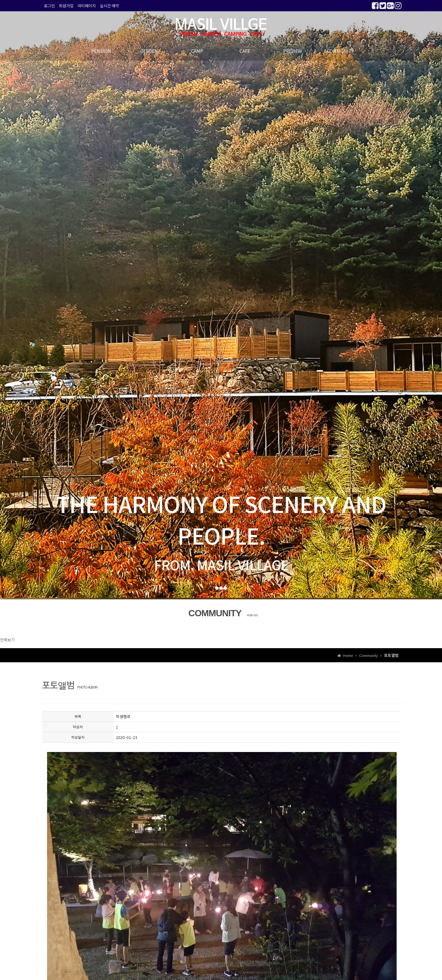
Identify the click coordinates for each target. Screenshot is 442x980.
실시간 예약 (109, 6)
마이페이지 (87, 6)
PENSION (101, 51)
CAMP (197, 51)
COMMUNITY (341, 51)
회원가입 (66, 6)
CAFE (245, 51)
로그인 (49, 6)
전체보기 (7, 640)
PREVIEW (293, 51)
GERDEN (149, 51)
